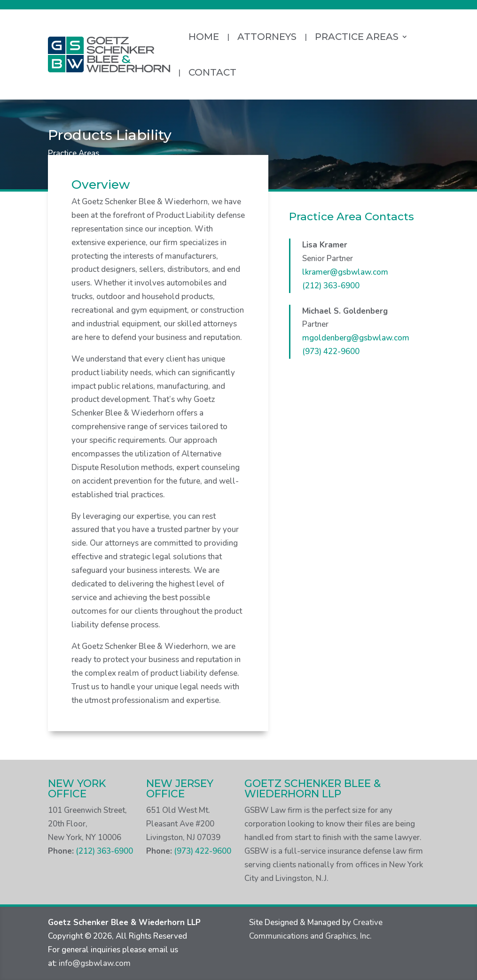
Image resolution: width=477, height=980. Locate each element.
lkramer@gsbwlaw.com (345, 272)
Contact (212, 72)
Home (204, 37)
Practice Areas (357, 37)
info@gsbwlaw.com (95, 963)
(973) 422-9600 (331, 351)
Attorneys (267, 37)
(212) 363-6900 (331, 286)
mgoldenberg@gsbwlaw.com (356, 338)
